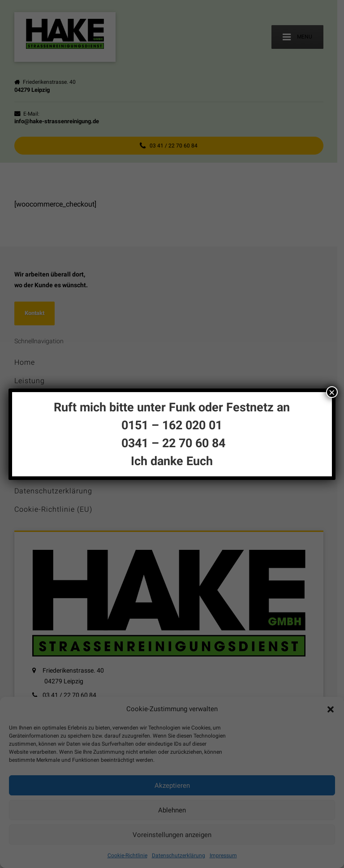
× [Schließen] (332, 392)
